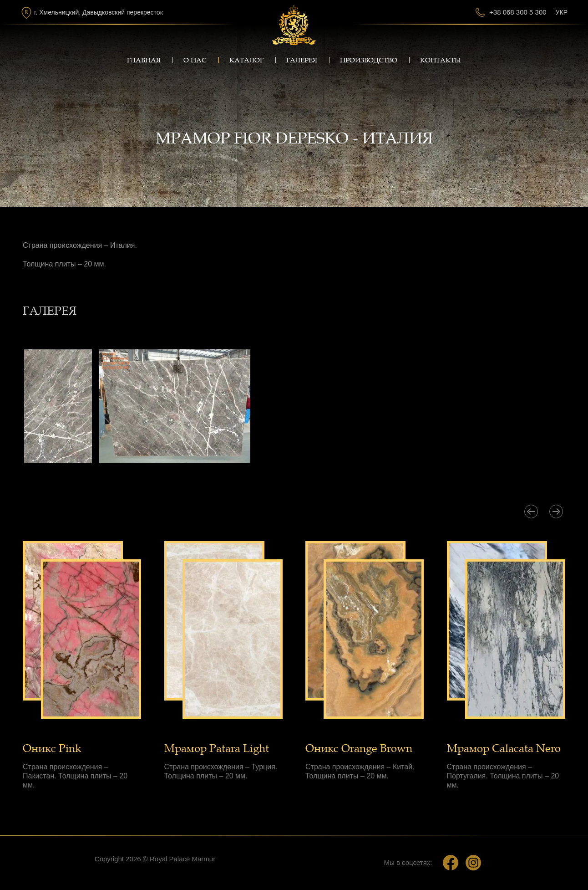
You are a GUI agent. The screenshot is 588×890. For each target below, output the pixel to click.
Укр (562, 12)
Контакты (441, 60)
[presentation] (531, 511)
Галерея (302, 60)
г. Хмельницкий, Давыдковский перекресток (99, 12)
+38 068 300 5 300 (518, 12)
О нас (195, 60)
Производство (369, 60)
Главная (144, 60)
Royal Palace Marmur (182, 859)
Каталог (246, 60)
